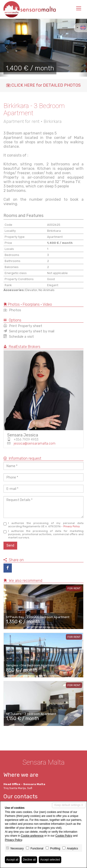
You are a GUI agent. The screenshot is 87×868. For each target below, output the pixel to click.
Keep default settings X (69, 805)
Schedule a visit (19, 337)
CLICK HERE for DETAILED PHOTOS (43, 85)
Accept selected (50, 860)
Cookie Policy (64, 836)
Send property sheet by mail (29, 331)
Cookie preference (32, 836)
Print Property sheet (23, 326)
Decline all (29, 860)
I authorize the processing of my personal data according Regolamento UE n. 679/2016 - (43, 525)
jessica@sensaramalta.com (35, 444)
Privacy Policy (72, 526)
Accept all (12, 860)
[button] (4, 48)
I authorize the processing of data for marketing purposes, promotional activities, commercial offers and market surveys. (43, 534)
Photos (12, 310)
